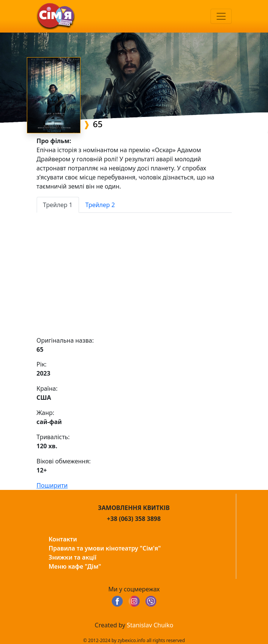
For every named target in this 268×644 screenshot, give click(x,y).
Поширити (52, 485)
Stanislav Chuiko (150, 625)
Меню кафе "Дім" (75, 566)
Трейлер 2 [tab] (100, 205)
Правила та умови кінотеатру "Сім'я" (105, 548)
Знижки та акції (73, 557)
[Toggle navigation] (221, 16)
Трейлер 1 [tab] (58, 205)
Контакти (63, 539)
